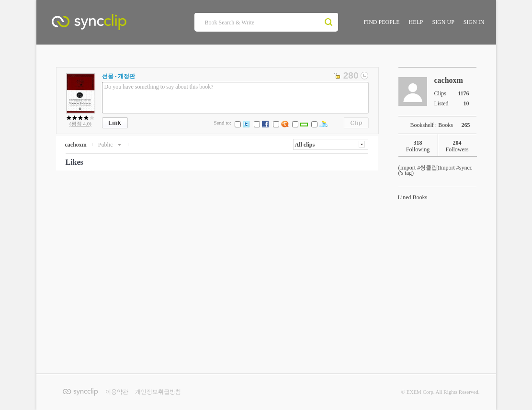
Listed (455, 103)
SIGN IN (474, 22)
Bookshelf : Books (443, 125)
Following (418, 146)
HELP (416, 22)
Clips (356, 123)
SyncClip (110, 24)
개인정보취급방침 (158, 392)
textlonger (364, 76)
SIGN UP (443, 22)
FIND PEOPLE (381, 22)
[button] (331, 144)
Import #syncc (436, 168)
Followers (457, 146)
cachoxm (76, 145)
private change (338, 76)
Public (106, 145)
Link (115, 123)
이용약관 (117, 392)
